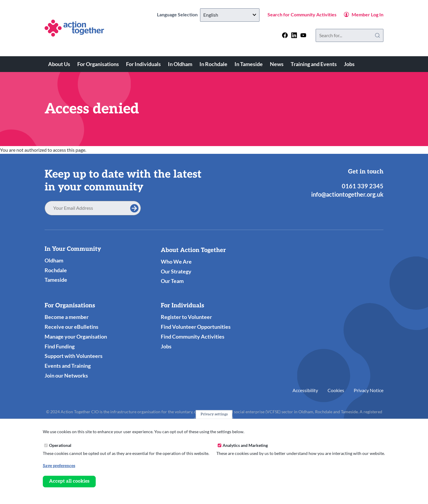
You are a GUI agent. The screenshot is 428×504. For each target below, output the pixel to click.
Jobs (349, 64)
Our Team (172, 281)
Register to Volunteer (186, 317)
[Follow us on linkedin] (294, 35)
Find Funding (60, 346)
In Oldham (180, 64)
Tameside (56, 280)
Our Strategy (176, 271)
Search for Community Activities (302, 14)
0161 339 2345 (363, 186)
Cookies (336, 390)
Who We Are (176, 262)
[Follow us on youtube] (303, 35)
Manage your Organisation (76, 336)
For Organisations (98, 64)
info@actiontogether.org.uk (347, 194)
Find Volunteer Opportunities (196, 327)
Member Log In (368, 14)
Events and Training (68, 366)
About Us (59, 64)
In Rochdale (213, 64)
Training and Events (314, 64)
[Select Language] (230, 15)
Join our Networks (66, 375)
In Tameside (249, 64)
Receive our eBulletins (71, 327)
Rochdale (56, 270)
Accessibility (305, 390)
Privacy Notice (369, 390)
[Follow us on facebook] (285, 35)
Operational (60, 445)
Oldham (54, 260)
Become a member (67, 317)
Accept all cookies (69, 481)
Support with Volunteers (74, 356)
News (277, 64)
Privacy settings (214, 414)
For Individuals (143, 64)
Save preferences (59, 466)
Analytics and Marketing (245, 445)
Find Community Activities (193, 336)
